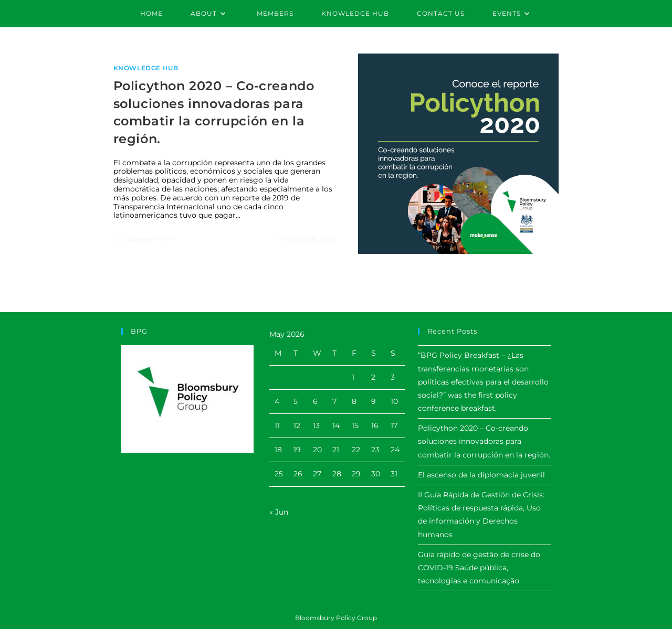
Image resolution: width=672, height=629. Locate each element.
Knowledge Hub (146, 68)
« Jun (279, 512)
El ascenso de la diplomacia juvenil (481, 475)
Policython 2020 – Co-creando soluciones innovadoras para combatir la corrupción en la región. (484, 441)
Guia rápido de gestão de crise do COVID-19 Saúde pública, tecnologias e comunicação (479, 568)
